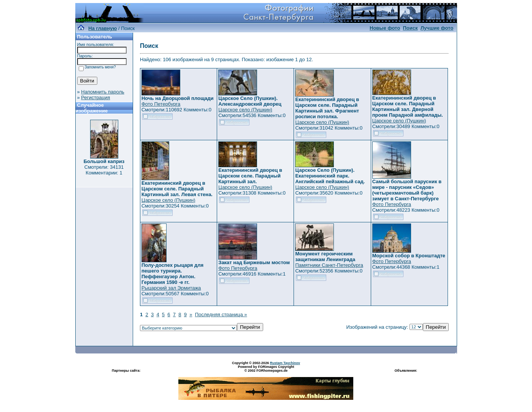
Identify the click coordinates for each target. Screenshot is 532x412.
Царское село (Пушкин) (245, 110)
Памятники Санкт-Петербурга (329, 265)
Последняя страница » (221, 315)
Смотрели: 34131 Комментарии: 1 (104, 170)
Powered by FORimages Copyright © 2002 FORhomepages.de (266, 369)
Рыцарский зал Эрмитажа (171, 288)
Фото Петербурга (161, 104)
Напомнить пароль (102, 92)
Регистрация (95, 97)
